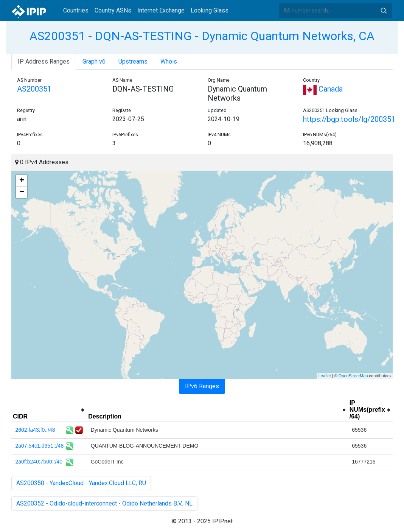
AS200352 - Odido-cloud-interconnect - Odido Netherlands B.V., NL (104, 503)
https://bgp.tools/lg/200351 (349, 119)
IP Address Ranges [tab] (44, 61)
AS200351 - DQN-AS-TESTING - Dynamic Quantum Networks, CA (202, 36)
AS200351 (34, 89)
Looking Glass (210, 10)
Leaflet (325, 376)
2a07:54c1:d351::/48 (40, 446)
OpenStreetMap (353, 376)
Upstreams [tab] (133, 61)
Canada (323, 89)
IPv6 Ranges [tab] (202, 386)
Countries (76, 10)
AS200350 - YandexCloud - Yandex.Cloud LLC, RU (81, 483)
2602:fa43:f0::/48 (35, 430)
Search (384, 11)
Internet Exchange (161, 10)
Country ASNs (113, 10)
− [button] (22, 192)
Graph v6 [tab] (94, 61)
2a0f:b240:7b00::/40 (39, 462)
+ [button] (22, 181)
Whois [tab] (169, 61)
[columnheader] (49, 410)
